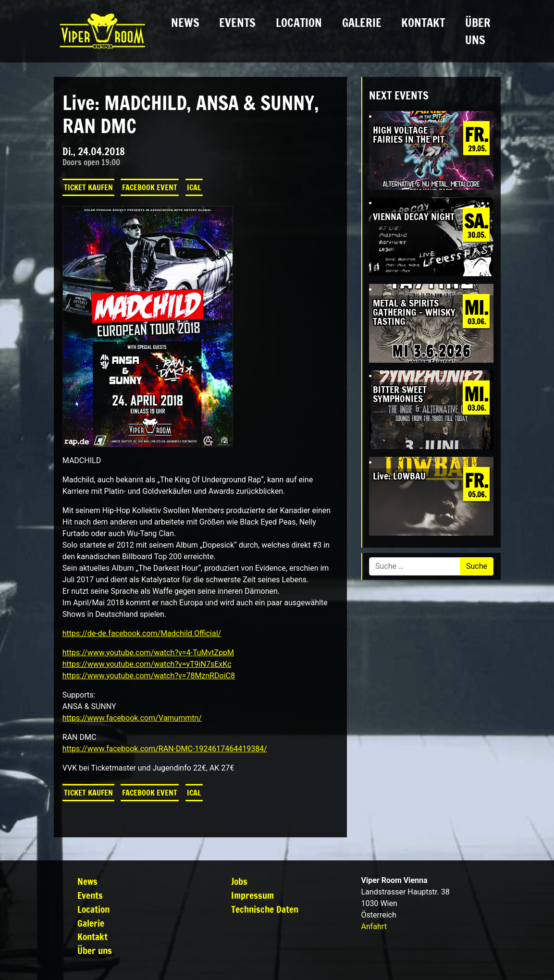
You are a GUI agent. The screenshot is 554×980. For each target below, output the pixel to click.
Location (299, 23)
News (185, 23)
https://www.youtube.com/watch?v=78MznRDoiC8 (149, 676)
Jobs (239, 881)
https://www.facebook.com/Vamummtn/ (132, 718)
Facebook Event (150, 187)
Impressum (252, 895)
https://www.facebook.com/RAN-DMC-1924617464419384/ (165, 749)
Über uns (478, 31)
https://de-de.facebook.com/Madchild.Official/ (142, 633)
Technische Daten (265, 909)
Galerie (362, 23)
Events (237, 23)
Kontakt (423, 23)
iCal (194, 187)
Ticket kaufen (88, 187)
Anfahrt (374, 926)
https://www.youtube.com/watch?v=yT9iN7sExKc (147, 664)
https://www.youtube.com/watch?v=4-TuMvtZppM (148, 653)
